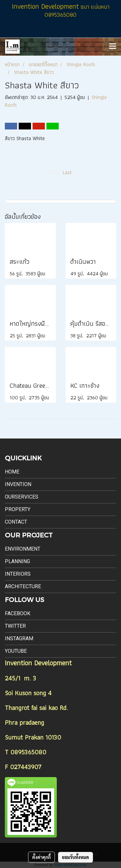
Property (18, 509)
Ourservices (22, 497)
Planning (17, 561)
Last (67, 172)
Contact (16, 522)
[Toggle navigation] (113, 47)
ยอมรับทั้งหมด (76, 857)
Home (12, 472)
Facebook (18, 613)
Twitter (15, 626)
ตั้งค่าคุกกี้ (41, 857)
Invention (18, 484)
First (55, 172)
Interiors (18, 574)
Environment (23, 549)
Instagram (19, 638)
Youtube (16, 651)
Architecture (23, 586)
